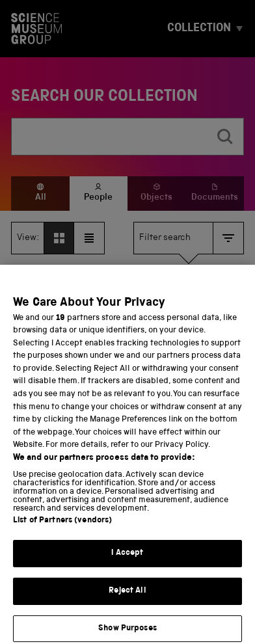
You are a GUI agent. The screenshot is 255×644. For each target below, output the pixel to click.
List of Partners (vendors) (62, 534)
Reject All (127, 604)
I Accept (127, 566)
